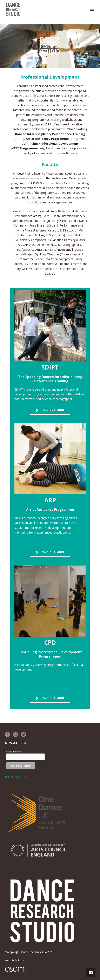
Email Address (13, 752)
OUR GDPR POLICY (16, 777)
